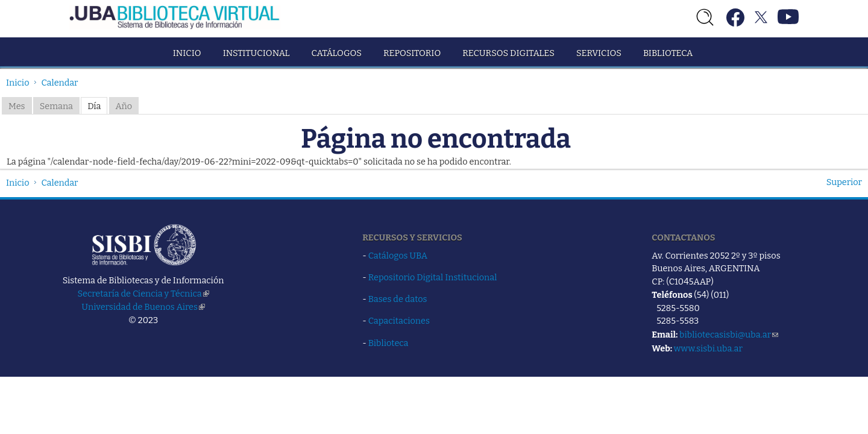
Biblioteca (668, 53)
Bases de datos (398, 299)
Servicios (599, 53)
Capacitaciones (399, 321)
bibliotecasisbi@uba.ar (729, 335)
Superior (844, 182)
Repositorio (412, 53)
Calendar (60, 83)
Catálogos (337, 53)
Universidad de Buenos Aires (143, 307)
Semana (56, 106)
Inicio (187, 53)
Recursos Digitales (508, 53)
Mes (17, 106)
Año (124, 106)
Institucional (256, 53)
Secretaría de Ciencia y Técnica (143, 294)
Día (94, 106)
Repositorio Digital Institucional (433, 277)
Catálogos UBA (398, 256)
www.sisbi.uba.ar (708, 348)
